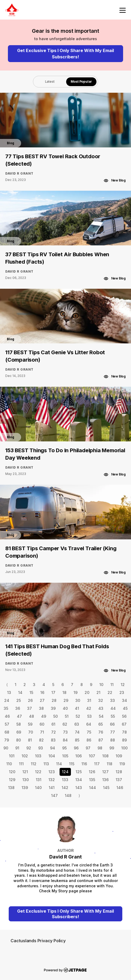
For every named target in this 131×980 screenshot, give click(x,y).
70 (31, 732)
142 (65, 788)
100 (124, 748)
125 (79, 772)
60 (42, 724)
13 (9, 692)
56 (124, 716)
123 (52, 772)
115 (72, 764)
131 (39, 780)
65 (101, 724)
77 (113, 732)
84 (65, 740)
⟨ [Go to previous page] (7, 685)
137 (119, 780)
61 (53, 724)
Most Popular (81, 81)
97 (88, 748)
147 (54, 795)
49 (44, 716)
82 (41, 740)
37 (30, 708)
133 (65, 780)
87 (101, 740)
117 (97, 764)
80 (18, 740)
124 (65, 772)
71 (42, 732)
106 (79, 756)
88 (113, 740)
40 (65, 708)
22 (110, 692)
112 (34, 764)
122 (38, 772)
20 (87, 692)
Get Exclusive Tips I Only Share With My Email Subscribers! (65, 54)
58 (19, 724)
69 (19, 732)
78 (124, 732)
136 (105, 780)
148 (68, 795)
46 (7, 716)
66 (112, 724)
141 (52, 788)
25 (19, 700)
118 (110, 764)
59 (30, 724)
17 (53, 692)
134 (79, 780)
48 (31, 716)
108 (105, 756)
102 (25, 756)
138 (11, 788)
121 (25, 772)
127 (105, 772)
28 (54, 700)
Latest (50, 81)
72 (54, 732)
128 (119, 772)
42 (89, 708)
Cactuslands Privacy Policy (38, 941)
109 (119, 756)
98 (100, 748)
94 (53, 748)
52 (78, 716)
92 (29, 748)
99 (112, 748)
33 (113, 700)
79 (7, 740)
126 (92, 772)
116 (84, 764)
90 (6, 748)
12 (123, 685)
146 (120, 788)
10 (101, 685)
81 (30, 740)
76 (101, 732)
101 (12, 756)
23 (122, 692)
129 (12, 780)
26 (30, 700)
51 (67, 716)
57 (7, 724)
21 (98, 692)
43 (101, 708)
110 (9, 764)
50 (55, 716)
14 (20, 692)
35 (6, 708)
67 (124, 724)
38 (41, 708)
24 (7, 700)
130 (26, 780)
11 (112, 685)
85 (77, 740)
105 (65, 756)
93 (41, 748)
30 (78, 700)
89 (124, 740)
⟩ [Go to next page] (79, 795)
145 (106, 788)
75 (89, 732)
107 (92, 756)
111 (21, 764)
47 (19, 716)
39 (53, 708)
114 (59, 764)
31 (89, 700)
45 (125, 708)
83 (53, 740)
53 (89, 716)
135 (92, 780)
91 (17, 748)
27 (42, 700)
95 (64, 748)
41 (77, 708)
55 (113, 716)
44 (113, 708)
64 (89, 724)
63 (77, 724)
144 (93, 788)
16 (42, 692)
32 (101, 700)
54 (101, 716)
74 (77, 732)
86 (89, 740)
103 (38, 756)
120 (12, 772)
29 (66, 700)
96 (76, 748)
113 (46, 764)
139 (25, 788)
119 (122, 764)
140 (38, 788)
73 (65, 732)
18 (64, 692)
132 (52, 780)
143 (79, 788)
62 (65, 724)
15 (31, 692)
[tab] (50, 82)
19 (76, 692)
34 (125, 700)
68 (7, 732)
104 (52, 756)
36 (18, 708)
